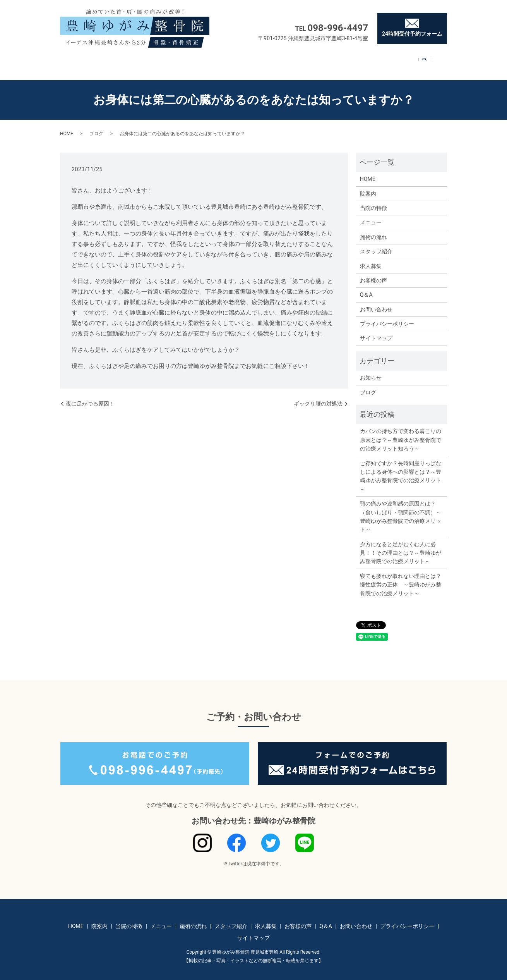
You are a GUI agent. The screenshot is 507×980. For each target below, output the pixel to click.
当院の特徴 (143, 60)
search (436, 61)
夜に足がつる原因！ (90, 396)
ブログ (96, 126)
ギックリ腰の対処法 (318, 396)
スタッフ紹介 (260, 60)
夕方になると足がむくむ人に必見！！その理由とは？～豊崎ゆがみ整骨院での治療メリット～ (401, 546)
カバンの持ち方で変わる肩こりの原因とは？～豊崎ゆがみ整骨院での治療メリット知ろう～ (401, 432)
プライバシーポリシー (387, 316)
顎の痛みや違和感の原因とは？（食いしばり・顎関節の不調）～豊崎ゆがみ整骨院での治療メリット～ (401, 509)
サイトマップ (376, 331)
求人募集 (300, 60)
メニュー (180, 60)
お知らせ (371, 370)
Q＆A (371, 60)
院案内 (108, 60)
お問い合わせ (406, 60)
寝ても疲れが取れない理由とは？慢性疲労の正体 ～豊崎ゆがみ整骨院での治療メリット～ (401, 577)
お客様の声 (337, 60)
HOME (79, 60)
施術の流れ (218, 60)
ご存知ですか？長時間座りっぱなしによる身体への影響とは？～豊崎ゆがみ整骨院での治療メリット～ (401, 469)
